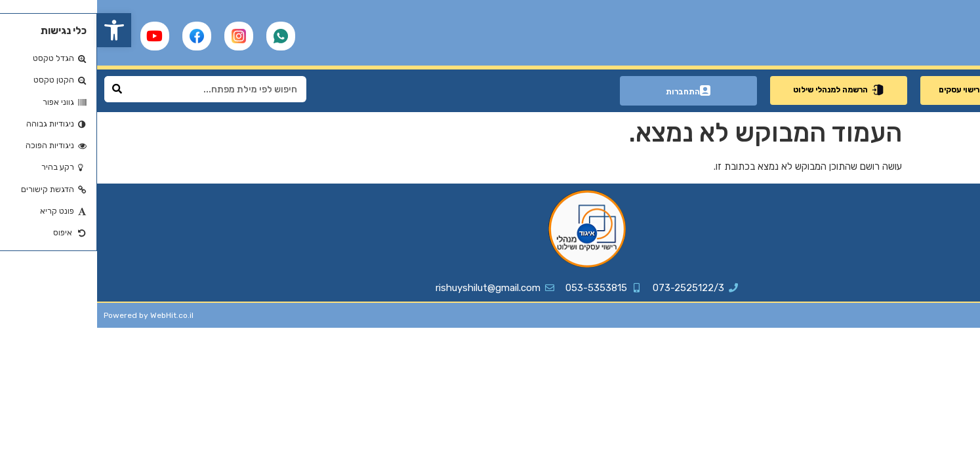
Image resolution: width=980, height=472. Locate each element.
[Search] (20, 89)
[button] (17, 30)
